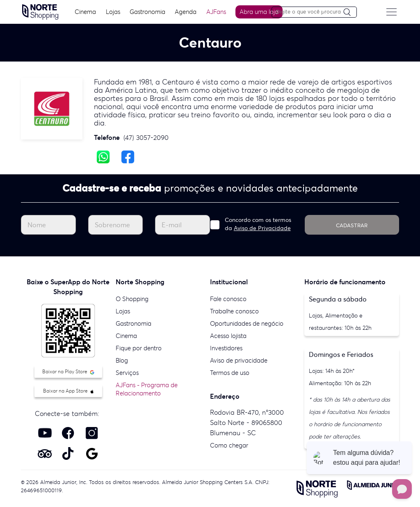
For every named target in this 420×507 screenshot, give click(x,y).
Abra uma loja (260, 12)
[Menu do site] (393, 12)
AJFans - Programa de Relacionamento (147, 389)
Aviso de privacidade (239, 360)
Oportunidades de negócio (247, 323)
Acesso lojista (228, 336)
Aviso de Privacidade (262, 228)
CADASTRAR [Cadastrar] (352, 225)
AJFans (217, 12)
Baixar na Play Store (68, 371)
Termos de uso (230, 373)
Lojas (114, 12)
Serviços (127, 373)
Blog (122, 360)
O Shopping (132, 299)
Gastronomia (149, 12)
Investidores (226, 348)
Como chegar (229, 445)
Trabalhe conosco (234, 311)
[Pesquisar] (351, 13)
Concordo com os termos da (258, 224)
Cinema (87, 12)
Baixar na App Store (68, 391)
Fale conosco (228, 299)
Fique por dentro (139, 348)
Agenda (187, 12)
